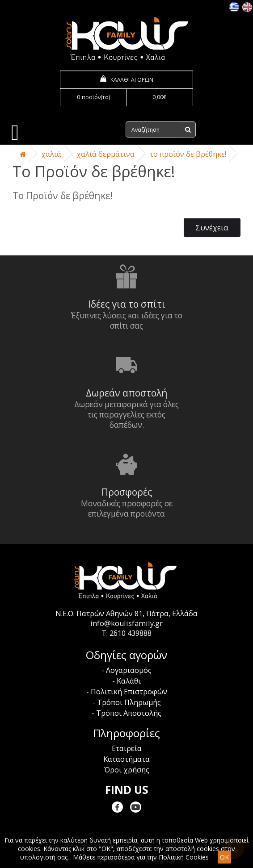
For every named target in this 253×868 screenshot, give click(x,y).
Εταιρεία (127, 748)
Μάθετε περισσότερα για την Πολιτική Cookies (141, 857)
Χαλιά (51, 154)
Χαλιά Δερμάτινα (105, 154)
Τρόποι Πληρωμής (129, 702)
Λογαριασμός (129, 670)
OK (224, 857)
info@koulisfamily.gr (126, 623)
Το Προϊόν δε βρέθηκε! (188, 154)
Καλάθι (129, 681)
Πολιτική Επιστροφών (129, 692)
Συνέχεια (212, 227)
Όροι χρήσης (127, 770)
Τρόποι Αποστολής (129, 713)
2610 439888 (131, 633)
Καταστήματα (126, 759)
